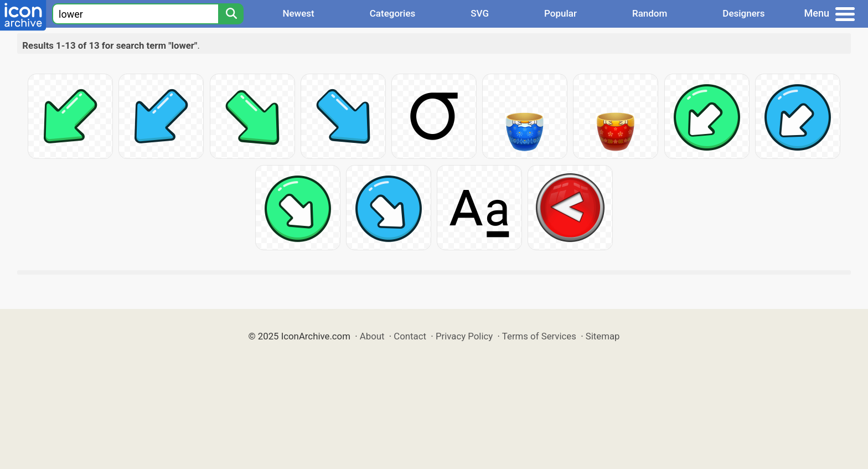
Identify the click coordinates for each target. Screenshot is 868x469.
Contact (410, 336)
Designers (743, 13)
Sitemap (603, 336)
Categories (393, 13)
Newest (298, 13)
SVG (480, 13)
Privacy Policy (464, 336)
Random (650, 13)
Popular (560, 13)
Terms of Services (539, 336)
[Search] (231, 14)
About (372, 336)
